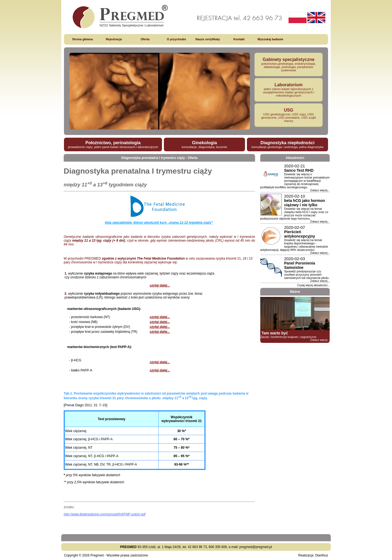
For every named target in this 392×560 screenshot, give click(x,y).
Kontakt (239, 39)
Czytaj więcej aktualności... (314, 285)
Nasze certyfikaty (208, 39)
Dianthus (322, 555)
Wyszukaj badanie (270, 39)
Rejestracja (114, 39)
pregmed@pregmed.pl (256, 547)
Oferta (145, 39)
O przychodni (176, 39)
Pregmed (97, 555)
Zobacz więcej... (320, 190)
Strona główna (82, 39)
